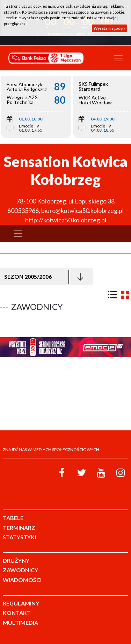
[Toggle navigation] (118, 58)
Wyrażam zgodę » (110, 28)
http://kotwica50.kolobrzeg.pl (66, 220)
